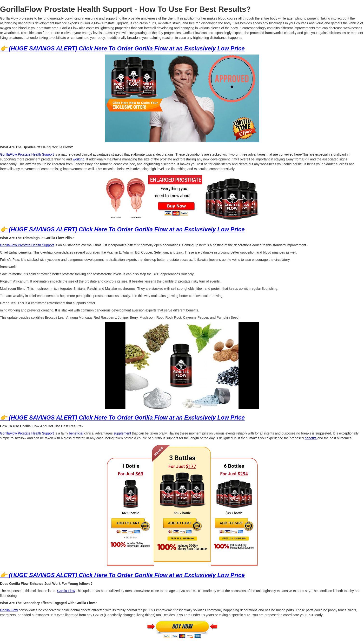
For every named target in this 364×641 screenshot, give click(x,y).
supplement (123, 433)
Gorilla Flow (66, 591)
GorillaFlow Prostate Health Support (27, 154)
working (79, 159)
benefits (311, 438)
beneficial (76, 433)
